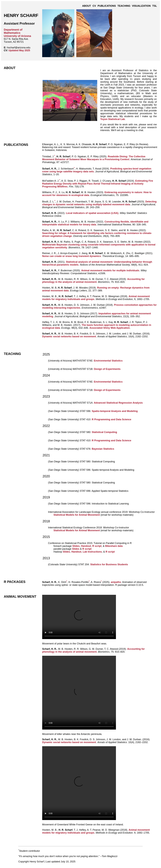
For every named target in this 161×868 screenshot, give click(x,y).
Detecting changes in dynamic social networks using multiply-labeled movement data (99, 203)
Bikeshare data (114, 546)
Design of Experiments (107, 369)
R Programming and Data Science (111, 419)
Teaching (124, 6)
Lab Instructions (92, 552)
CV (94, 6)
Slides (76, 546)
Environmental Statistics (108, 361)
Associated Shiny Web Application (110, 328)
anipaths (116, 582)
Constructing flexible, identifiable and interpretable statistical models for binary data (95, 223)
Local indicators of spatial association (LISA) (92, 213)
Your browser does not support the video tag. (79, 617)
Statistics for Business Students (109, 564)
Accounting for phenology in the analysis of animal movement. (93, 650)
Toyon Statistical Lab (113, 119)
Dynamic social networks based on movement (69, 336)
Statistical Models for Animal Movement (77, 515)
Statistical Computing (104, 432)
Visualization (141, 6)
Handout (86, 546)
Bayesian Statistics (103, 449)
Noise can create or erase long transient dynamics (72, 256)
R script (97, 546)
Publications (107, 6)
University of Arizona (17, 36)
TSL (155, 6)
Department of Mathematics (13, 31)
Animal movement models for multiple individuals (110, 270)
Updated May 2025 (19, 50)
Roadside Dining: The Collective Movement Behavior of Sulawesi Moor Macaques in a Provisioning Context (94, 158)
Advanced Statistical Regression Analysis (118, 403)
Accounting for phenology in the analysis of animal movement (93, 281)
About (87, 6)
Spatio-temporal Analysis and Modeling (115, 411)
